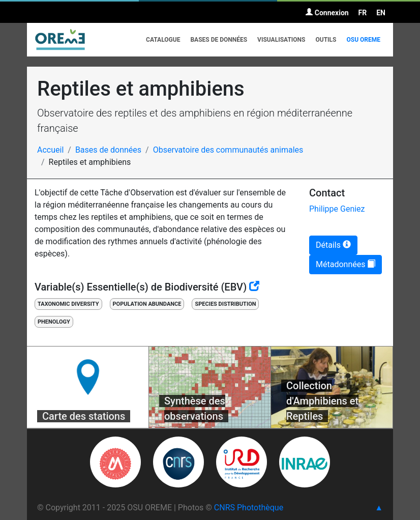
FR (363, 13)
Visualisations (281, 40)
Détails (333, 245)
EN (381, 13)
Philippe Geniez (337, 209)
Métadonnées (346, 264)
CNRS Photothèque (249, 508)
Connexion (327, 13)
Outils (326, 40)
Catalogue (163, 40)
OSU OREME (363, 40)
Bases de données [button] (219, 40)
